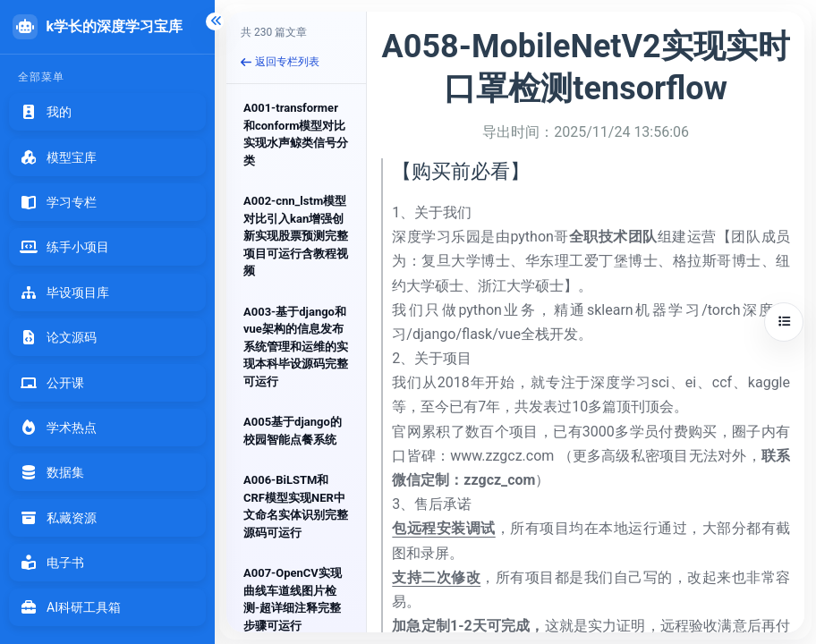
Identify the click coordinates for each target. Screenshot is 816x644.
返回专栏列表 (280, 62)
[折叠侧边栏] (215, 21)
